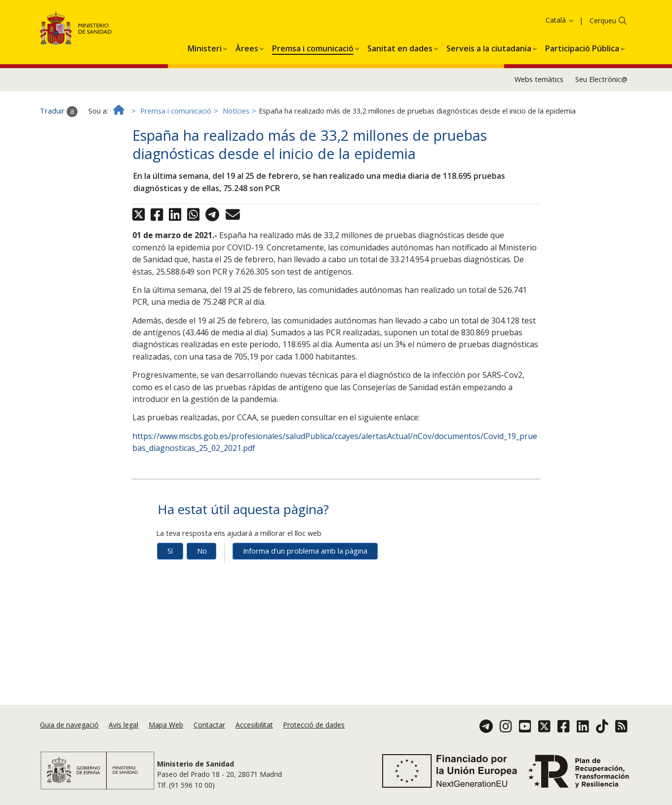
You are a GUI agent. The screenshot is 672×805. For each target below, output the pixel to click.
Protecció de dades (314, 725)
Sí (170, 555)
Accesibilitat (254, 725)
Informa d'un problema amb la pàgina (305, 555)
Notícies (236, 116)
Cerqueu (603, 25)
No (202, 555)
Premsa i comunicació (176, 116)
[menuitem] (205, 51)
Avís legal (123, 725)
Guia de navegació (69, 725)
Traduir (59, 116)
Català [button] (560, 24)
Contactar (209, 725)
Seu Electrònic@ (601, 84)
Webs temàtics (539, 84)
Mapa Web (166, 725)
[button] (205, 51)
